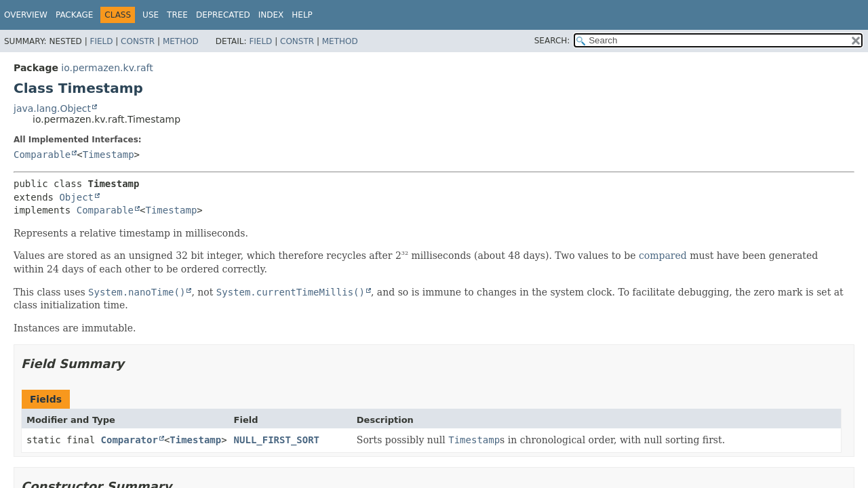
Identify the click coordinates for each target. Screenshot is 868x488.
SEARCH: (552, 41)
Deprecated (223, 15)
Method (181, 41)
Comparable (42, 155)
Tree (177, 15)
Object (76, 197)
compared (663, 256)
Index (271, 15)
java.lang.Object (52, 108)
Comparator (130, 440)
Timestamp (108, 155)
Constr (138, 41)
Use (151, 15)
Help (302, 15)
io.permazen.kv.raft (107, 68)
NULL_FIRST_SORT (277, 440)
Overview (26, 15)
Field (101, 41)
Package (74, 15)
